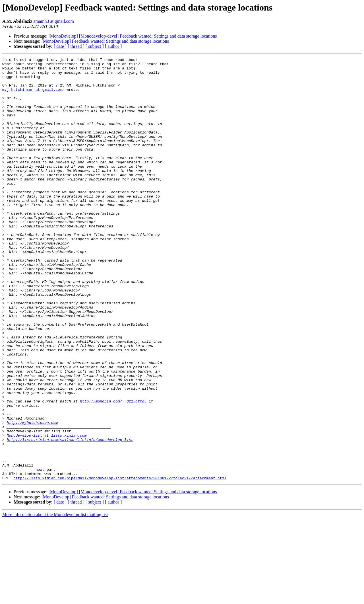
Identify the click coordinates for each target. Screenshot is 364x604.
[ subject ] (95, 46)
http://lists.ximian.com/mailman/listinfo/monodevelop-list (70, 516)
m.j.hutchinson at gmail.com (32, 96)
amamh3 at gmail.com (54, 21)
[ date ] (60, 46)
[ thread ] (76, 46)
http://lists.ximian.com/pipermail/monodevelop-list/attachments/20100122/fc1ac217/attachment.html (120, 562)
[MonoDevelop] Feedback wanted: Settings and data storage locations (105, 41)
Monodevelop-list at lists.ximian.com (47, 511)
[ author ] (113, 46)
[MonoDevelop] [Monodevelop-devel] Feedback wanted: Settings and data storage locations (133, 36)
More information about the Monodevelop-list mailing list (55, 599)
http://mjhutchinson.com (32, 496)
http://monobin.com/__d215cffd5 (113, 470)
